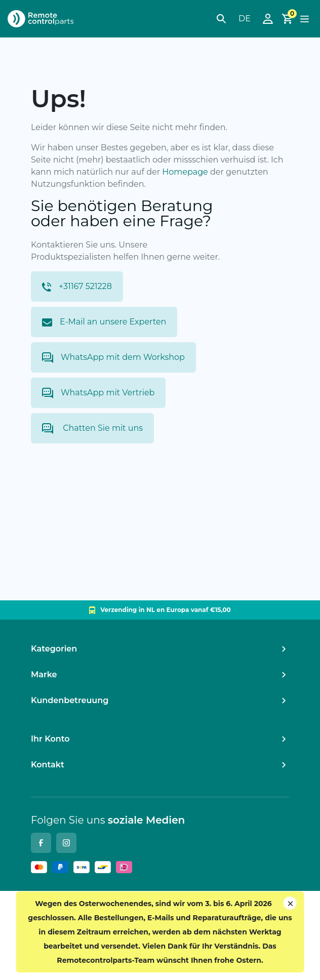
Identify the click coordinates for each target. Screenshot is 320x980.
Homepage (185, 172)
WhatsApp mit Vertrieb (98, 393)
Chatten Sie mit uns (92, 428)
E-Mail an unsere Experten (104, 322)
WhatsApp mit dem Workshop (113, 358)
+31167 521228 (77, 287)
